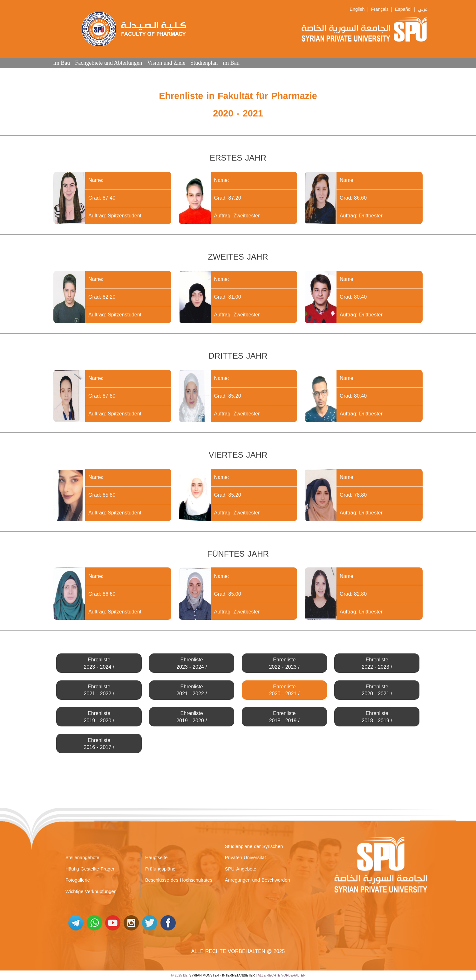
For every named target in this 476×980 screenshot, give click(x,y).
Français (380, 9)
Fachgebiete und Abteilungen (109, 63)
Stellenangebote (82, 857)
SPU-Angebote (241, 869)
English (357, 9)
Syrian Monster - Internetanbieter (222, 975)
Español (403, 9)
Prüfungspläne (160, 869)
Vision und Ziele (166, 63)
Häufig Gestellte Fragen (91, 869)
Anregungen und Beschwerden (258, 880)
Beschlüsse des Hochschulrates (179, 880)
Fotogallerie (78, 880)
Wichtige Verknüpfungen (91, 891)
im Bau (62, 63)
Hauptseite (156, 857)
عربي (423, 9)
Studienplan (204, 63)
